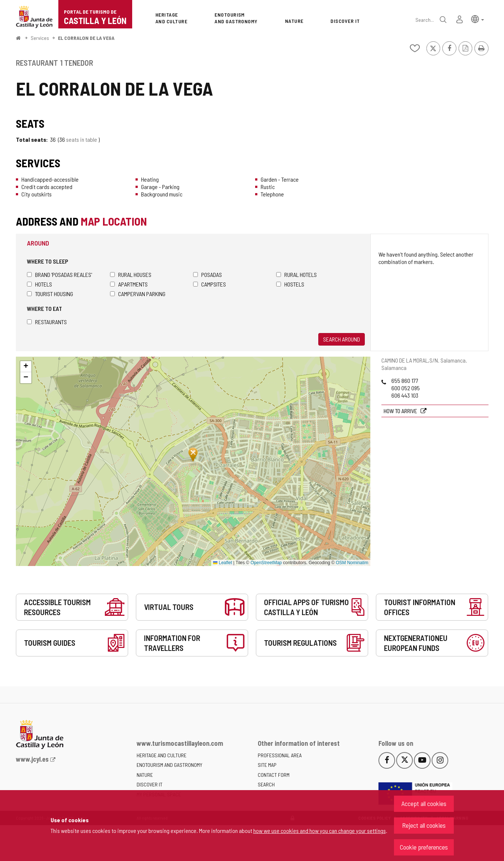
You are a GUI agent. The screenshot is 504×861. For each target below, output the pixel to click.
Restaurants (47, 322)
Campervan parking (138, 294)
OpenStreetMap (266, 563)
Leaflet (222, 563)
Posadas (208, 275)
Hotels (40, 284)
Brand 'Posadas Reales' (59, 275)
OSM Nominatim (352, 563)
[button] (478, 19)
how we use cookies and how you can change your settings (320, 831)
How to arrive (401, 411)
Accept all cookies (424, 803)
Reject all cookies (424, 825)
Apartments (129, 284)
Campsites (210, 284)
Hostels (290, 284)
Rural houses (131, 275)
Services (40, 38)
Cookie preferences (424, 847)
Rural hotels (296, 275)
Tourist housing (50, 294)
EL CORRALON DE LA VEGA (86, 38)
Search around (342, 339)
